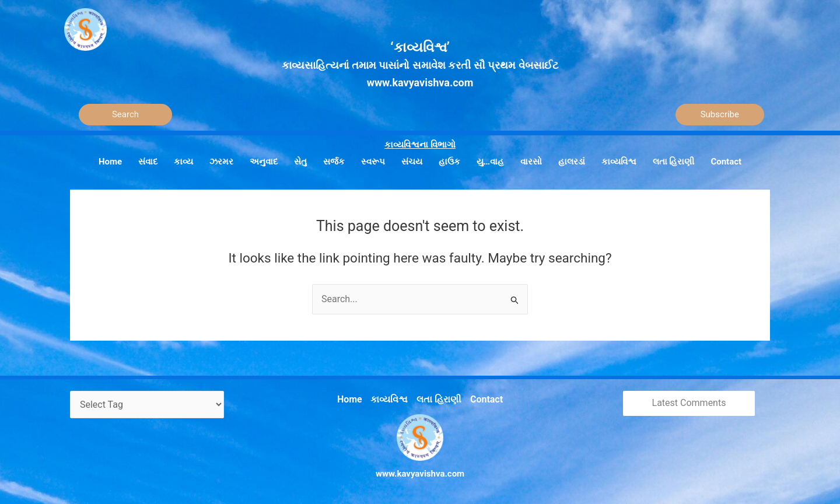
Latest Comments (689, 402)
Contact (483, 397)
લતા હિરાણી (438, 397)
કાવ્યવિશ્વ (391, 397)
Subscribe (720, 114)
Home (353, 397)
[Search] (125, 115)
